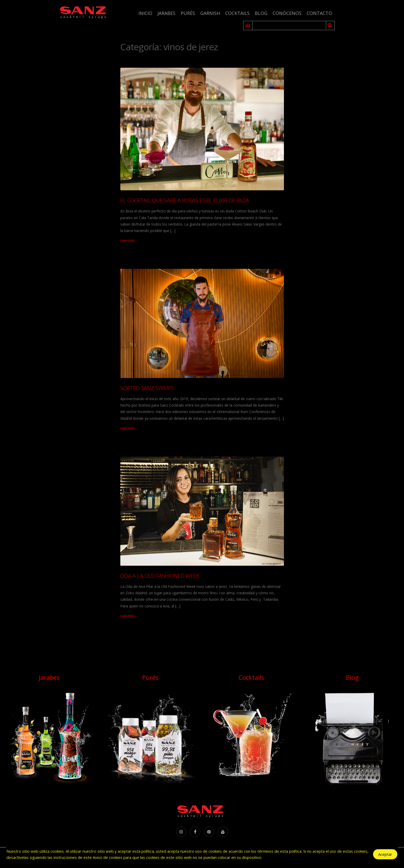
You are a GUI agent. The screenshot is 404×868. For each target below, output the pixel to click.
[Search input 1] (289, 25)
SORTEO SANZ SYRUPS (147, 388)
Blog (261, 13)
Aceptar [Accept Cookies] (385, 854)
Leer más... (129, 240)
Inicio (145, 13)
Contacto (319, 13)
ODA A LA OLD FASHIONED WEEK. (160, 576)
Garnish (210, 13)
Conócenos (287, 13)
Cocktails (237, 13)
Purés (188, 13)
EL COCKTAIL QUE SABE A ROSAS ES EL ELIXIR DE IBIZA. (185, 200)
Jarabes (166, 13)
